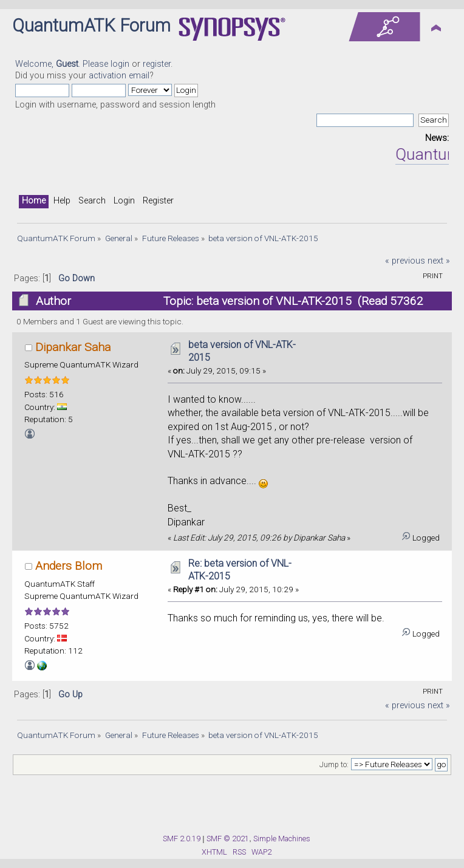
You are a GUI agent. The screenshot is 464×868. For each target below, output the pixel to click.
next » (439, 261)
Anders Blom (69, 566)
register (157, 64)
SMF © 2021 (228, 839)
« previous (405, 261)
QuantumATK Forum (91, 26)
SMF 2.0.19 (182, 839)
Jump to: (334, 765)
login (120, 64)
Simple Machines (282, 839)
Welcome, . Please (63, 64)
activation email (119, 76)
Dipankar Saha (73, 347)
